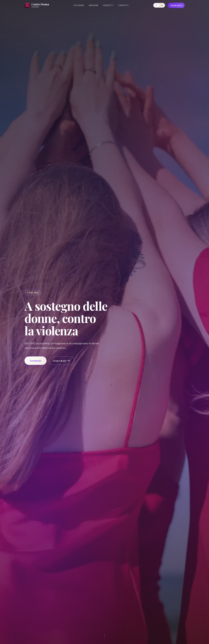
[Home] (37, 5)
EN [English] (162, 5)
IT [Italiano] (156, 5)
